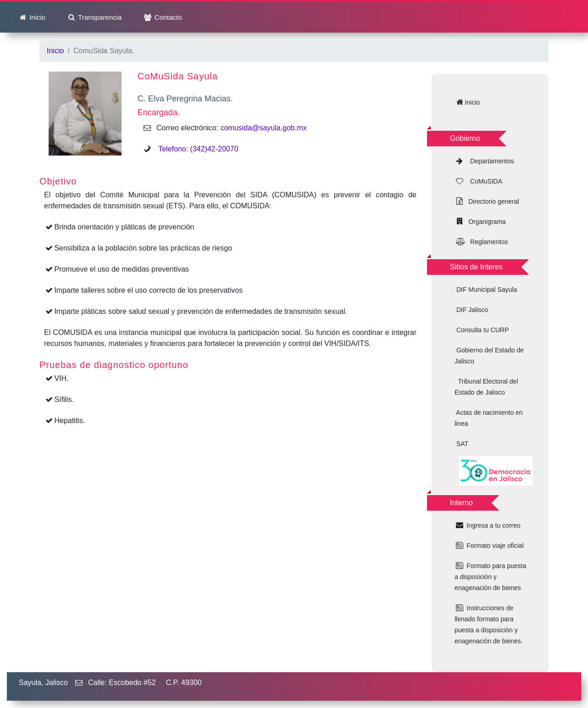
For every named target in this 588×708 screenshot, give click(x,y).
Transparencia (99, 17)
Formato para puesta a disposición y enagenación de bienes (490, 577)
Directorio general (492, 201)
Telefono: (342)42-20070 (195, 149)
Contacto (167, 17)
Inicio (36, 17)
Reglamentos (486, 242)
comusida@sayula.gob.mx (264, 128)
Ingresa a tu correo (492, 525)
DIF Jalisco (471, 310)
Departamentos (489, 161)
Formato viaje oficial (494, 546)
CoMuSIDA (483, 181)
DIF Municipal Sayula (486, 290)
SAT (461, 444)
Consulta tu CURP (482, 330)
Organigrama (485, 222)
